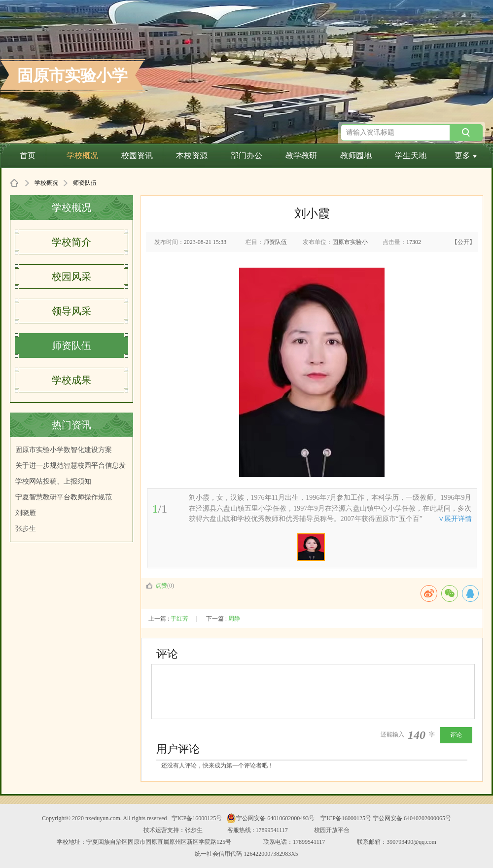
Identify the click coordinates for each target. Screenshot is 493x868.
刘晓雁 (26, 513)
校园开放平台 (332, 830)
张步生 (26, 529)
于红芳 (179, 619)
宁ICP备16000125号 (197, 818)
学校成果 (71, 380)
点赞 (157, 586)
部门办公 (246, 156)
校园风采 (71, 277)
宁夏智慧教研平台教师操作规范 (64, 497)
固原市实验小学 (72, 75)
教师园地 (356, 156)
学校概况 (82, 156)
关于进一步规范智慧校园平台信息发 (70, 466)
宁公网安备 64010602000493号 (270, 818)
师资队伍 (71, 346)
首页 (28, 156)
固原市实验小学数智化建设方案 (64, 450)
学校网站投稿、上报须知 (53, 481)
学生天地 (411, 156)
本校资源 (192, 156)
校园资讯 (137, 156)
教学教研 (301, 156)
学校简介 (71, 242)
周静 (234, 619)
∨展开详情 (455, 519)
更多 (466, 156)
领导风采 (71, 311)
